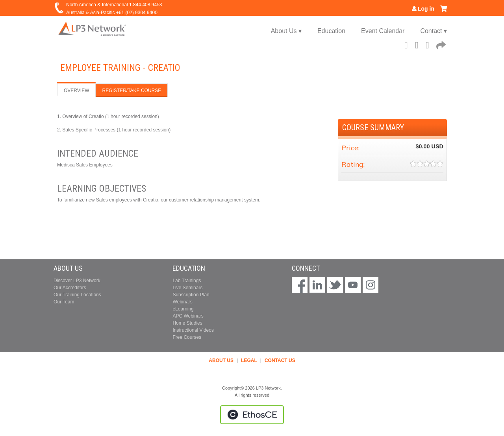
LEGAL (249, 360)
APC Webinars (188, 316)
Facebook (408, 44)
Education (331, 31)
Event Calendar (383, 31)
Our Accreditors (70, 288)
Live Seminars (187, 288)
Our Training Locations (77, 295)
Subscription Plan (191, 295)
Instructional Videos (193, 330)
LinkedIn (430, 44)
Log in (426, 9)
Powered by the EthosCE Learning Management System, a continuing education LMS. (252, 415)
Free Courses (187, 337)
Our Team (64, 302)
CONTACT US (280, 360)
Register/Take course (132, 91)
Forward (440, 44)
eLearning (183, 309)
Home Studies (187, 323)
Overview (76, 91)
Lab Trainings (187, 281)
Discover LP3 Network (77, 281)
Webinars (182, 302)
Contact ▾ (434, 31)
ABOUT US (221, 360)
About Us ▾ (286, 31)
